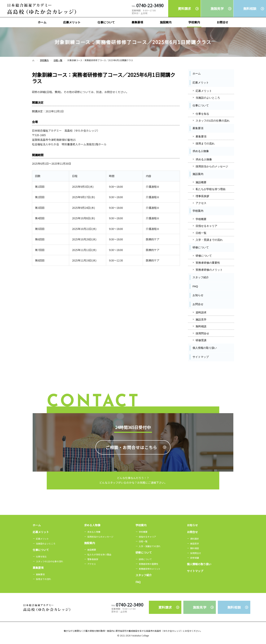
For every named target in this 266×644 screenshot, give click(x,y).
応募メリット (201, 83)
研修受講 (201, 340)
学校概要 (201, 219)
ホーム (197, 73)
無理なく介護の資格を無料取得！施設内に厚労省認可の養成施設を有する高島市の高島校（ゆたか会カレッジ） (129, 631)
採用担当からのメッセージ (212, 166)
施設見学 (201, 319)
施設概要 (201, 182)
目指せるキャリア (206, 226)
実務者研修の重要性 (208, 263)
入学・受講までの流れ (209, 240)
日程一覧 (201, 233)
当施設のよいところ (208, 98)
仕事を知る (202, 114)
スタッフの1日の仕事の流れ (213, 121)
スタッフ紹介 (201, 277)
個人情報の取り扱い (205, 348)
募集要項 (198, 128)
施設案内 (198, 174)
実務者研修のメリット (209, 270)
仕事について (201, 105)
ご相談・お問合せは (131, 463)
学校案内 (198, 211)
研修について (201, 247)
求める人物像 (201, 151)
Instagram (223, 367)
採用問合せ (202, 333)
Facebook (200, 367)
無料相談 (201, 326)
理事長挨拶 (202, 196)
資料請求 (201, 312)
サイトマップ (201, 357)
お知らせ (198, 295)
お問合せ (198, 304)
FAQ (195, 286)
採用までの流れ (205, 143)
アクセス (201, 203)
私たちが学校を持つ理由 (211, 189)
